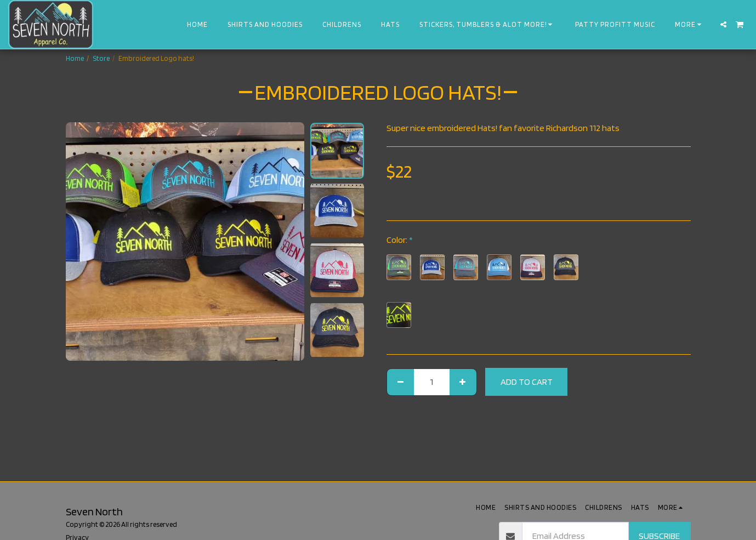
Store (101, 58)
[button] (723, 24)
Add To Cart (527, 382)
